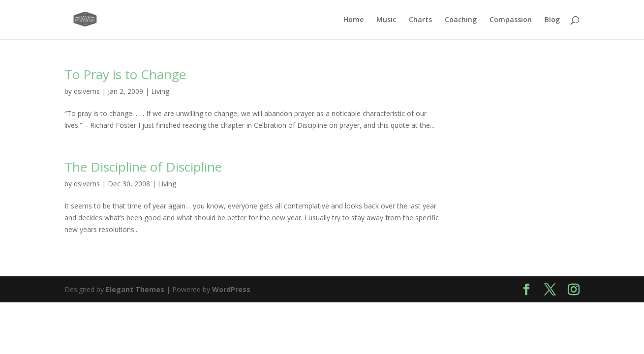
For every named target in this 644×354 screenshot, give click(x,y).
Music (386, 20)
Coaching (461, 20)
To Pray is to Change (125, 74)
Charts (420, 20)
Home (353, 20)
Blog (552, 20)
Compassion (511, 20)
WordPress (231, 289)
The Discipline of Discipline (143, 167)
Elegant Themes (135, 289)
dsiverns (87, 91)
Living (160, 91)
